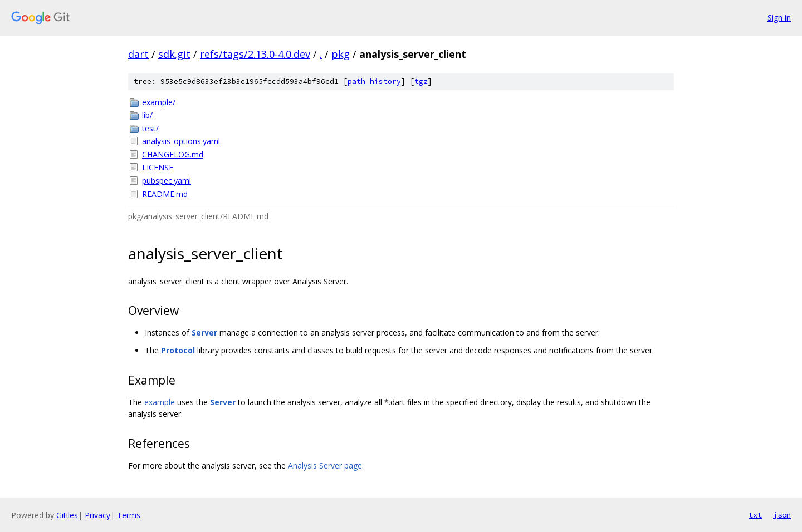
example (160, 402)
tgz (421, 82)
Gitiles (67, 515)
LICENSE (158, 167)
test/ (150, 128)
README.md (165, 194)
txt (755, 515)
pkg (341, 54)
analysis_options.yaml (181, 141)
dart (138, 54)
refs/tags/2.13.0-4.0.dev (255, 54)
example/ (159, 102)
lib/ (147, 115)
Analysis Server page (325, 465)
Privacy (97, 515)
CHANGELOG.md (173, 154)
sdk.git (174, 54)
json (782, 515)
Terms (129, 515)
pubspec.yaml (167, 181)
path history (374, 82)
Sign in (779, 18)
